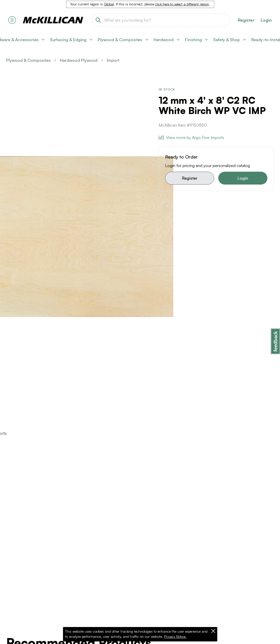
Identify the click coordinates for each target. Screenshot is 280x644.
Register (190, 178)
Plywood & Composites (28, 60)
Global (109, 4)
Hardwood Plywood (79, 60)
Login (266, 20)
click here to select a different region (182, 4)
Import (113, 60)
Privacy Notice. (175, 637)
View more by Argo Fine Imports (191, 137)
